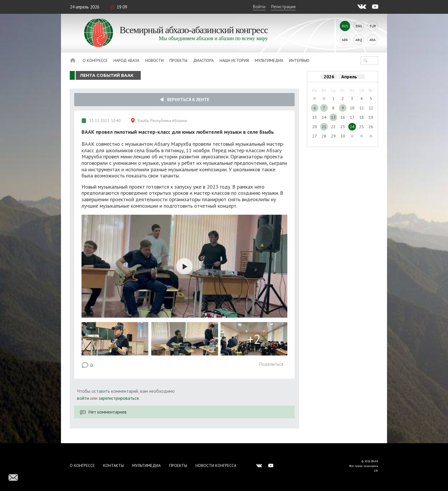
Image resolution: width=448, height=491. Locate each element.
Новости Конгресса (216, 465)
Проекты (178, 60)
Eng (359, 26)
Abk (345, 40)
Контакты (113, 465)
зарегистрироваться (119, 398)
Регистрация (283, 6)
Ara (373, 40)
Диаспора (203, 60)
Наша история (234, 60)
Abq (359, 40)
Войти (259, 6)
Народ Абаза (126, 60)
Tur (373, 26)
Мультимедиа (269, 60)
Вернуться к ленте (185, 100)
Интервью (299, 60)
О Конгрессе (95, 60)
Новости (154, 60)
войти (83, 398)
